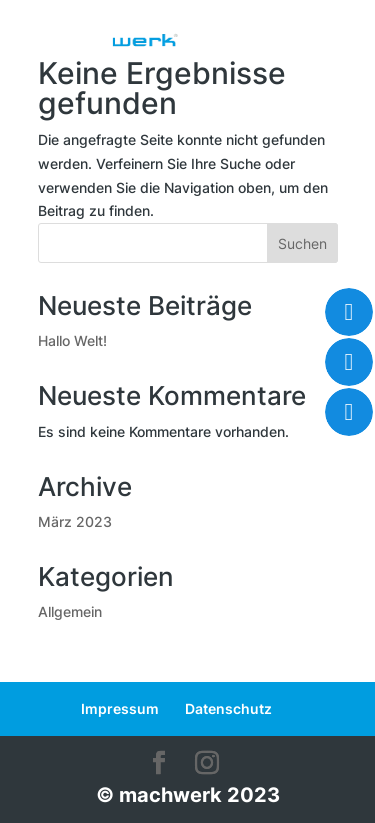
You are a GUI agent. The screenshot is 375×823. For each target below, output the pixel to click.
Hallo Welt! (72, 340)
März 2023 (75, 521)
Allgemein (70, 611)
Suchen (302, 243)
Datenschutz (228, 708)
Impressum (120, 708)
